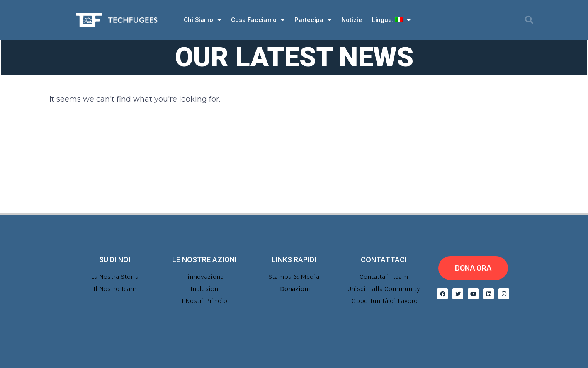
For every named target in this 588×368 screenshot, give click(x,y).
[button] (529, 20)
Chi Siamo (202, 20)
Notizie (352, 20)
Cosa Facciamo (258, 20)
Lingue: (391, 20)
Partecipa (313, 20)
